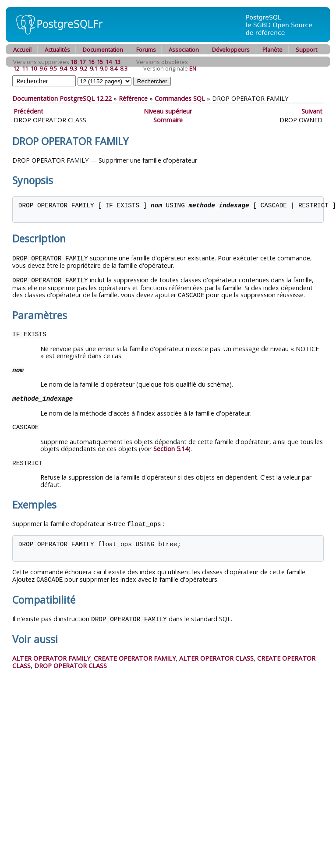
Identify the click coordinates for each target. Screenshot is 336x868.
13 (117, 62)
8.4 (114, 68)
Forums (146, 50)
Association (184, 50)
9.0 (104, 68)
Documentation (103, 50)
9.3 (73, 68)
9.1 (94, 68)
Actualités (57, 50)
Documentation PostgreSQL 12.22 (62, 98)
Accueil (22, 50)
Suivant (312, 111)
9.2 (83, 68)
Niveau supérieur (168, 111)
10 (34, 68)
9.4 (63, 68)
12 (16, 68)
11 (25, 68)
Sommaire (168, 120)
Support (306, 50)
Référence (133, 98)
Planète (272, 50)
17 (82, 62)
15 (100, 62)
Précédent (28, 111)
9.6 (43, 68)
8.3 (124, 68)
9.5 (53, 68)
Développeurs (231, 50)
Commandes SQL (180, 98)
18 (74, 62)
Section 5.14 (171, 447)
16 (91, 62)
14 (109, 62)
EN (193, 68)
